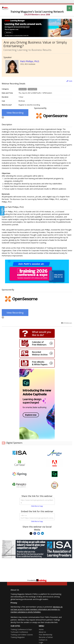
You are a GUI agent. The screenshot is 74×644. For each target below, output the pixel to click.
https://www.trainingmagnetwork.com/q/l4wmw (37, 501)
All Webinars (67, 323)
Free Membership (46, 635)
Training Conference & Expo (21, 629)
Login (41, 642)
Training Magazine (18, 637)
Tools (69, 81)
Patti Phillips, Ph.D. (30, 61)
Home (41, 629)
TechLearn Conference (19, 632)
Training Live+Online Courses (22, 635)
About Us (15, 590)
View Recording (15, 113)
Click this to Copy (37, 506)
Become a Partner (46, 637)
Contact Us (43, 640)
